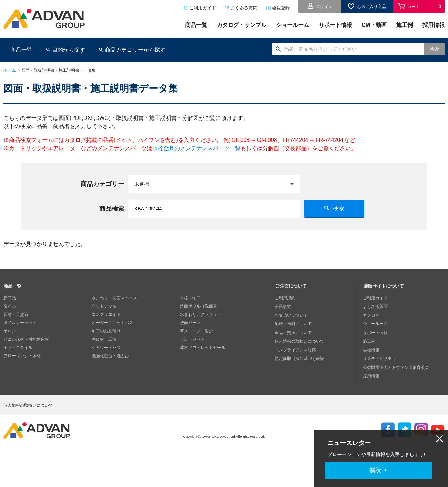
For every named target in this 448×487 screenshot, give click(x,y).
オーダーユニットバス (112, 323)
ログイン (324, 7)
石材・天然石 (16, 314)
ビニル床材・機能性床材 (26, 339)
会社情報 (372, 348)
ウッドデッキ (104, 306)
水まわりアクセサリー (201, 314)
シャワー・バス (106, 348)
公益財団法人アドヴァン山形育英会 (397, 364)
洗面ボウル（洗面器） (201, 306)
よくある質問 (244, 8)
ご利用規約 (286, 298)
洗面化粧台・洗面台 (110, 356)
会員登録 (281, 8)
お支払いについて (292, 314)
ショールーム (293, 25)
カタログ (372, 314)
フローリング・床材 (22, 356)
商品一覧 (196, 25)
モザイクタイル (18, 348)
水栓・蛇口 (190, 298)
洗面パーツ (190, 323)
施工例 (405, 25)
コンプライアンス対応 (296, 348)
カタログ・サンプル (242, 25)
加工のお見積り (106, 331)
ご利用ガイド (203, 8)
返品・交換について (294, 331)
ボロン (10, 331)
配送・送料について (294, 323)
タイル (10, 306)
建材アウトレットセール (203, 348)
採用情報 (434, 25)
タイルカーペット (20, 323)
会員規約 (284, 306)
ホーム (10, 70)
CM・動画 (374, 25)
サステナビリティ (380, 356)
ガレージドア (192, 339)
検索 (434, 49)
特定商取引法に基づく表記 (300, 356)
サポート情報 (335, 25)
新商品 (10, 298)
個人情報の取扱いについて (300, 339)
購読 (376, 470)
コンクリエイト (106, 314)
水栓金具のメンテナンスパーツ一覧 (196, 148)
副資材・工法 (104, 339)
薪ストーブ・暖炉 (196, 331)
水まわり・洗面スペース (114, 298)
